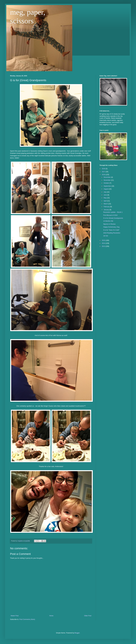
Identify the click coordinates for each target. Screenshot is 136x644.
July (105, 192)
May (105, 198)
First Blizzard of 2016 (110, 215)
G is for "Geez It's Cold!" (111, 230)
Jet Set (106, 236)
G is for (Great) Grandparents (113, 218)
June (105, 195)
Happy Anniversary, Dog (111, 227)
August (106, 189)
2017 (104, 172)
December (107, 177)
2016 (104, 175)
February (107, 207)
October (107, 183)
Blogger (77, 633)
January (107, 210)
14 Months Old (108, 221)
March (106, 204)
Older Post (88, 616)
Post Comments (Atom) (27, 619)
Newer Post (15, 616)
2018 (104, 169)
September (108, 186)
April (105, 201)
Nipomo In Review (109, 224)
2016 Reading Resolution (112, 233)
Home (51, 616)
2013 (104, 246)
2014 (104, 243)
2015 (104, 240)
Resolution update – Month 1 (113, 212)
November (107, 180)
